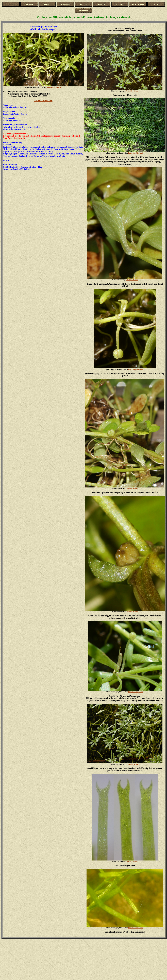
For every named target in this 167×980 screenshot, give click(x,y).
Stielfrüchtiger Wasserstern (44, 27)
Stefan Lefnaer (132, 861)
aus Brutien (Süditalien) (20, 169)
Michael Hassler (132, 280)
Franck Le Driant (132, 91)
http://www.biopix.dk (54, 87)
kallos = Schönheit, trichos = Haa (28, 167)
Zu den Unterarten (43, 101)
